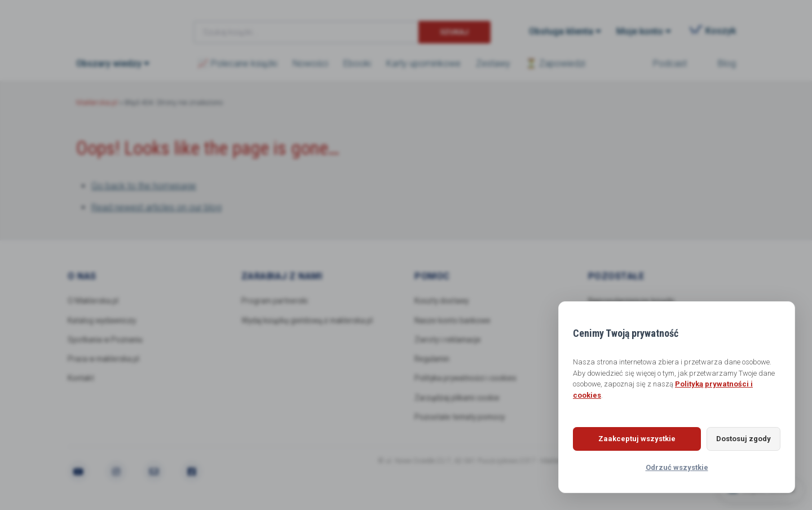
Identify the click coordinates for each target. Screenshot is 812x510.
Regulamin (434, 360)
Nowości (310, 63)
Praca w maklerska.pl (105, 360)
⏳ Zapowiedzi (555, 63)
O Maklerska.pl (94, 301)
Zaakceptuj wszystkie (629, 439)
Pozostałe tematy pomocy (462, 419)
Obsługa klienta (561, 31)
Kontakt (81, 379)
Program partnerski (276, 301)
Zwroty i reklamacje (449, 340)
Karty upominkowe (423, 63)
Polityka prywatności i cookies (467, 379)
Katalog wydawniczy (104, 320)
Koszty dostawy (443, 301)
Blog (727, 63)
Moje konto (640, 31)
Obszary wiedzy (109, 63)
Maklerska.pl (117, 23)
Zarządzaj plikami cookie (459, 399)
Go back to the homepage (144, 186)
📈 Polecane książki (237, 63)
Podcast (670, 63)
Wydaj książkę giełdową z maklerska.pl (310, 320)
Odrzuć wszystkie (677, 467)
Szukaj (454, 32)
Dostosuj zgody (736, 439)
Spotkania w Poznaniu (107, 340)
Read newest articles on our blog (156, 207)
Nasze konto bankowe (454, 320)
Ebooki (357, 63)
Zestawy (493, 63)
